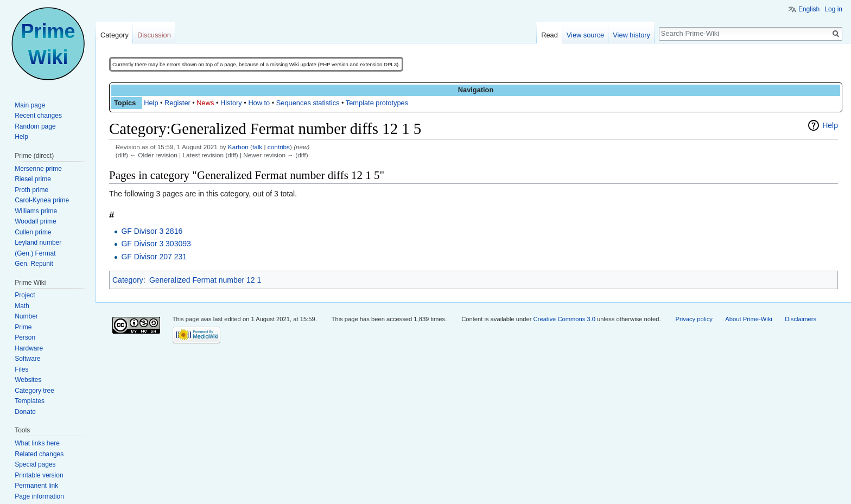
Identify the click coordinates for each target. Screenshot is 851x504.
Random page (35, 126)
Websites (28, 380)
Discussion (154, 35)
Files (21, 369)
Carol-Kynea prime (42, 200)
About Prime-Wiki (748, 319)
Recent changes (38, 116)
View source (585, 35)
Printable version (39, 475)
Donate (25, 412)
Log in (833, 9)
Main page (30, 105)
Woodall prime (35, 221)
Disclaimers (801, 319)
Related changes (39, 454)
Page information (39, 496)
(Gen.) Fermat (35, 253)
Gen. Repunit (34, 264)
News (205, 103)
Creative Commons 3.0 (564, 319)
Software (27, 359)
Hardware (29, 348)
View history (631, 35)
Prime (23, 327)
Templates (30, 401)
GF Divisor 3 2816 (152, 231)
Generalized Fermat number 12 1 (205, 280)
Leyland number (38, 243)
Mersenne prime (38, 169)
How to (259, 103)
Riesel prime (33, 179)
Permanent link (36, 486)
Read (550, 35)
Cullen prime (33, 232)
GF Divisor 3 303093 (156, 244)
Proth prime (31, 190)
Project (25, 295)
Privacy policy (694, 319)
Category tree (34, 391)
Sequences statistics (308, 103)
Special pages (35, 464)
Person (25, 337)
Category (128, 280)
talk (257, 147)
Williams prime (36, 211)
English (809, 9)
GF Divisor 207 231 (154, 257)
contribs (279, 147)
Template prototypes (377, 103)
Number (26, 316)
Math (22, 306)
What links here (37, 443)
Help (151, 103)
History (231, 103)
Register (177, 103)
